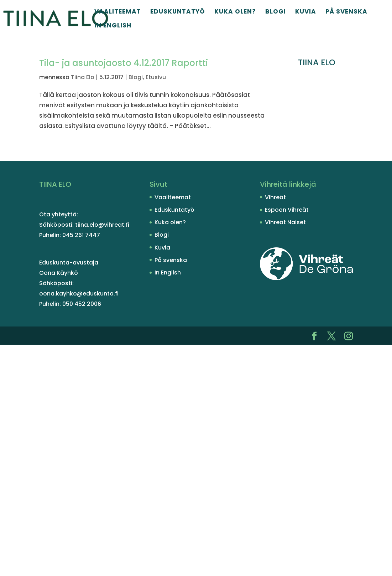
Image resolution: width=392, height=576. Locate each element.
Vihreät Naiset (285, 222)
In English (113, 26)
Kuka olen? (235, 12)
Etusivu (156, 77)
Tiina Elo (83, 77)
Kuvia (306, 12)
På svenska (346, 12)
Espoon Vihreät (287, 210)
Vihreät (275, 197)
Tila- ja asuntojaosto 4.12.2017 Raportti (124, 63)
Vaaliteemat (118, 12)
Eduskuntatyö (178, 12)
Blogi (276, 12)
